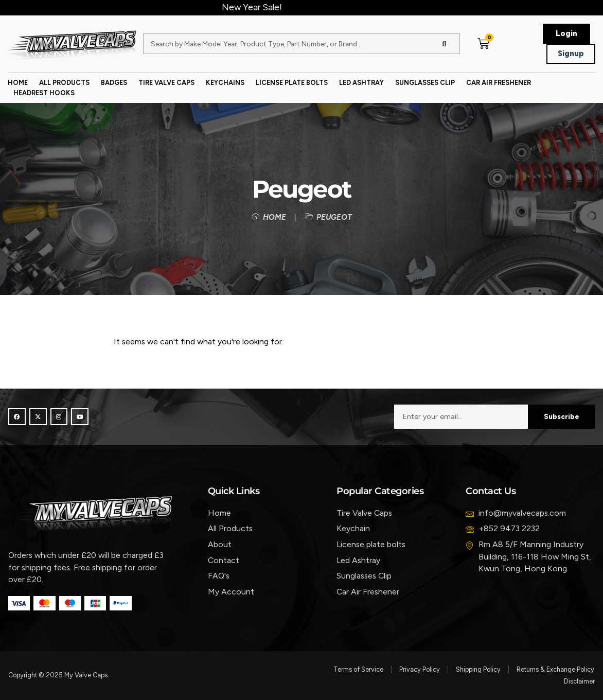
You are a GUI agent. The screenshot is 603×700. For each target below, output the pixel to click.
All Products (64, 83)
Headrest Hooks (44, 93)
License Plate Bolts (292, 83)
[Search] (444, 44)
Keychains (225, 83)
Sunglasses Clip (425, 83)
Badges (114, 83)
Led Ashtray (361, 83)
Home (18, 83)
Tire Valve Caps (166, 83)
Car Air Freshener (499, 83)
